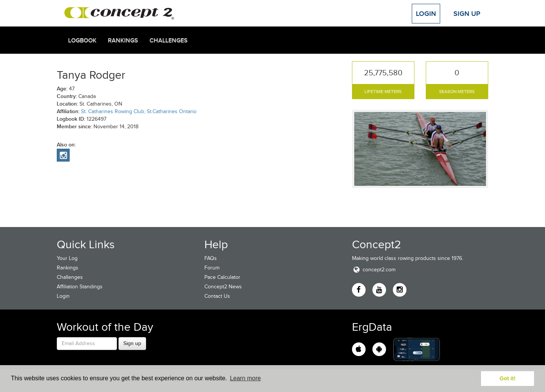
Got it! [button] (508, 378)
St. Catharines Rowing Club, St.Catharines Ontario (139, 111)
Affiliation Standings (80, 287)
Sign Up (467, 14)
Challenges (169, 40)
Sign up (132, 343)
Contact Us (217, 296)
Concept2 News (223, 287)
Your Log (67, 258)
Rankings (123, 40)
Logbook (82, 40)
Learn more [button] (245, 378)
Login (426, 14)
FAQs (211, 258)
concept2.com (374, 270)
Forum (212, 268)
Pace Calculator (222, 277)
